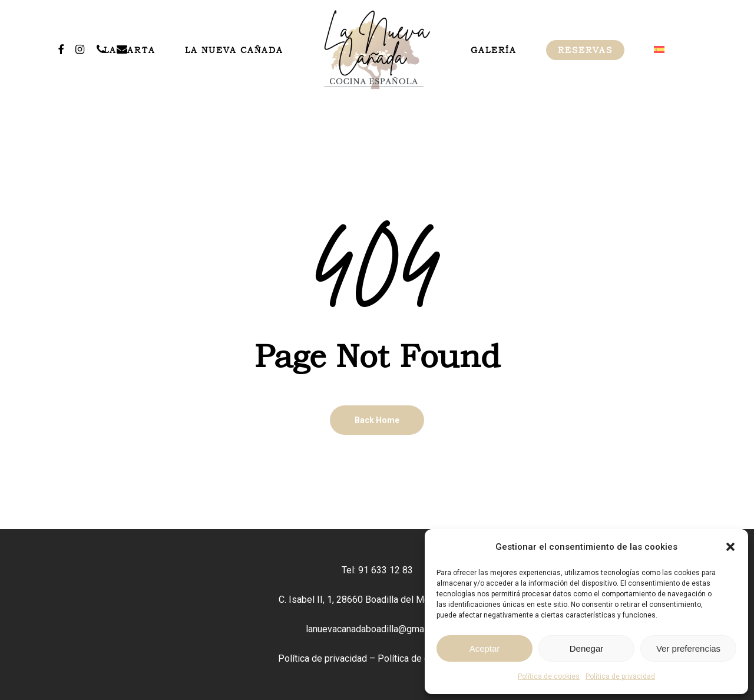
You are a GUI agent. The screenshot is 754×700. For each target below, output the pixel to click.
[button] (730, 547)
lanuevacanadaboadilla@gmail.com (377, 629)
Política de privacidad (620, 676)
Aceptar (485, 648)
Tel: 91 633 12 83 (377, 570)
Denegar (587, 648)
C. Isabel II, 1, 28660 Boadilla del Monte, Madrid (377, 600)
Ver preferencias (688, 648)
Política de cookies (549, 676)
